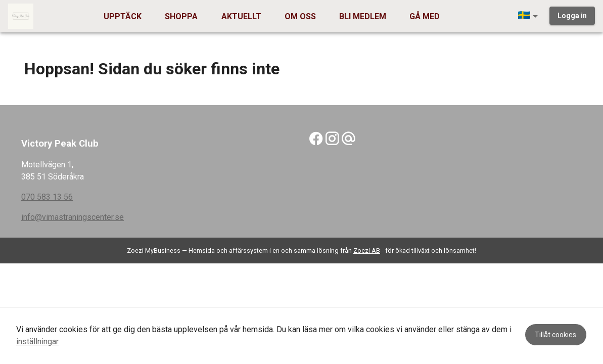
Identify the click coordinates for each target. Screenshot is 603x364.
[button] (530, 16)
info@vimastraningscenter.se (73, 217)
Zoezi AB (367, 251)
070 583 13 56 (47, 197)
